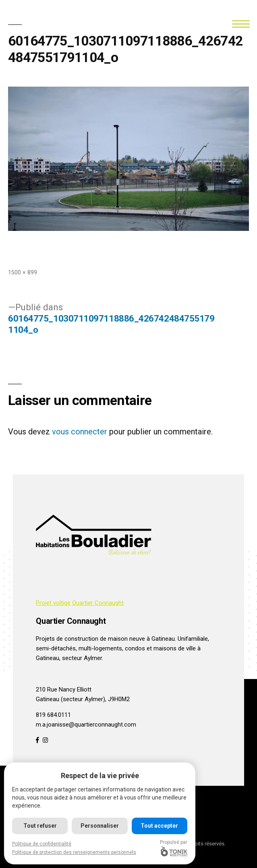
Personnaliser (100, 826)
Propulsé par (174, 848)
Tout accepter (159, 826)
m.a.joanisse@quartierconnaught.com (86, 725)
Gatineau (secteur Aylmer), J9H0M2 (83, 699)
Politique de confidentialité (42, 844)
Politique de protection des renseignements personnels (74, 852)
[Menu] (241, 23)
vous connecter (80, 432)
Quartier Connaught (98, 603)
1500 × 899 (23, 272)
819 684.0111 (53, 715)
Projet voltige (53, 603)
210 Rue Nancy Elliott (64, 689)
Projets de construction (67, 639)
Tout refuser (40, 826)
